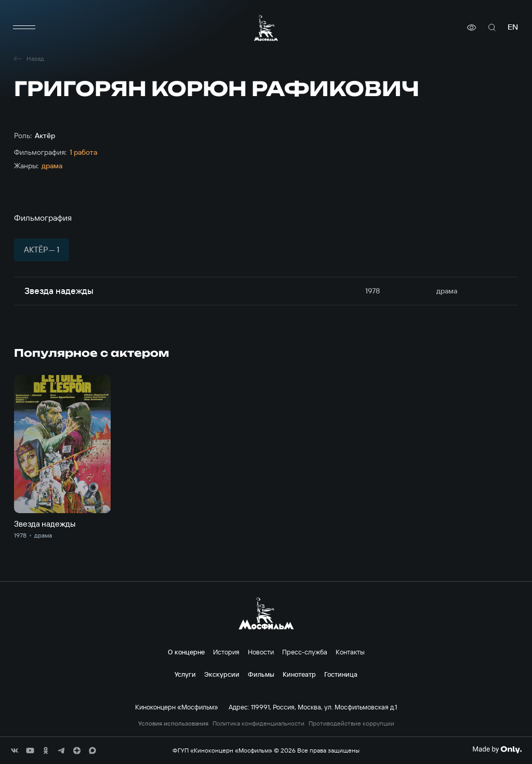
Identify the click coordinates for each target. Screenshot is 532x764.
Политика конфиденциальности (258, 723)
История (226, 652)
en (513, 27)
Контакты (350, 652)
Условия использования (173, 723)
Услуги (185, 674)
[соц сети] (15, 750)
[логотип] (266, 28)
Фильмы (261, 674)
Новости (261, 652)
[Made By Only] (497, 749)
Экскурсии (222, 674)
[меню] (24, 28)
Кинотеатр (299, 674)
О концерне (186, 652)
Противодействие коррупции (351, 723)
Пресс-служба (305, 652)
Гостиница (341, 674)
